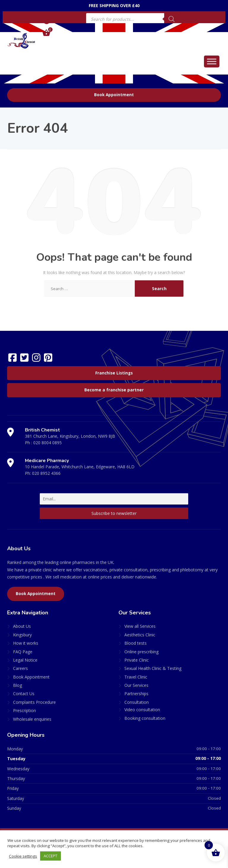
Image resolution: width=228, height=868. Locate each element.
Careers (20, 668)
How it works (26, 643)
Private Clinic (137, 660)
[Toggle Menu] (212, 61)
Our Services (136, 685)
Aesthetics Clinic (140, 635)
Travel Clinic (136, 677)
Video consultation (142, 710)
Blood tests (136, 643)
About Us (22, 626)
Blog (18, 685)
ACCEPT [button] (50, 856)
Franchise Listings (114, 373)
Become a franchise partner (114, 390)
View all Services (140, 626)
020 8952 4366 (46, 473)
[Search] (172, 19)
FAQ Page (23, 652)
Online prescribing (141, 652)
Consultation (137, 702)
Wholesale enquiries (32, 719)
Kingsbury (22, 635)
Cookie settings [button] (23, 856)
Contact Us (24, 694)
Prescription (24, 710)
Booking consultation (145, 718)
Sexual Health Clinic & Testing (153, 668)
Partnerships (136, 694)
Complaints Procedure (34, 702)
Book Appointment (114, 95)
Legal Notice (25, 660)
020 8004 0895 (47, 443)
